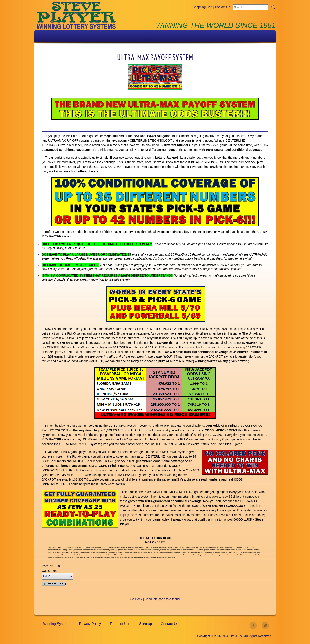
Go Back (136, 599)
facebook (253, 626)
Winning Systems (57, 624)
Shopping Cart (203, 7)
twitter (265, 626)
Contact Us (222, 7)
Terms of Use (120, 624)
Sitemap (145, 624)
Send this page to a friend (162, 599)
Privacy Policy (90, 624)
